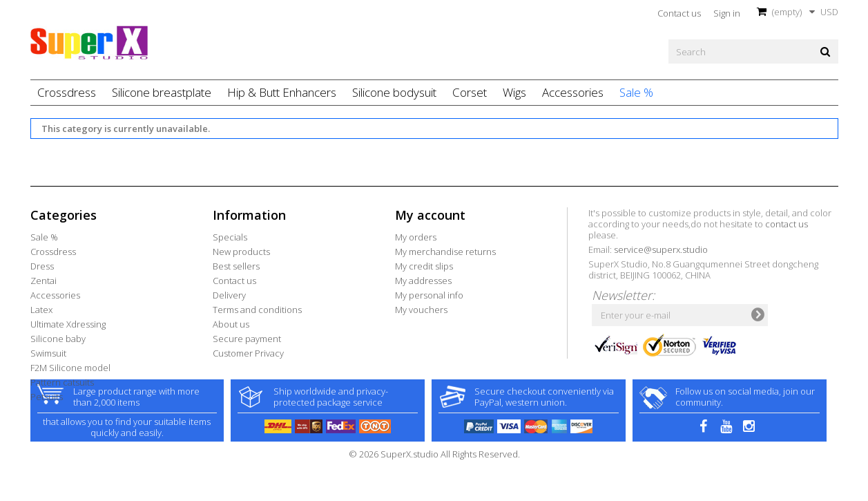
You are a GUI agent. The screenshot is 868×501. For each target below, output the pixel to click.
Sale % (636, 92)
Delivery (229, 295)
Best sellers (236, 266)
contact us (787, 224)
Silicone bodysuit (394, 92)
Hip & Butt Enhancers (282, 92)
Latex (41, 310)
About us (231, 324)
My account (430, 215)
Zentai (44, 281)
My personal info (429, 295)
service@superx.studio (661, 249)
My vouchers (421, 310)
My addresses (423, 281)
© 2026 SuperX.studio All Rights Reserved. (434, 493)
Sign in (727, 13)
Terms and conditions (257, 310)
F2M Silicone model (70, 368)
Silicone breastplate (162, 92)
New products (241, 252)
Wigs (514, 92)
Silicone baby (58, 339)
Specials (230, 237)
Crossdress (67, 92)
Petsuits (47, 397)
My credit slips (424, 266)
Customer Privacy (248, 353)
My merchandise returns (445, 252)
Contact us (679, 13)
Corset (470, 92)
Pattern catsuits (62, 382)
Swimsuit (48, 353)
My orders (416, 237)
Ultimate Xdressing (68, 324)
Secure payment (247, 339)
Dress (42, 266)
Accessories (573, 92)
